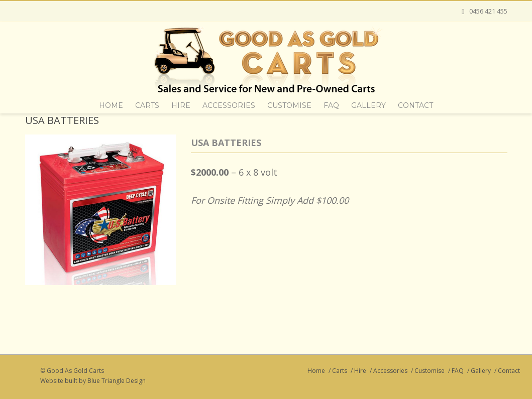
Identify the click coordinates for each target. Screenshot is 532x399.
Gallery (368, 105)
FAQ (331, 105)
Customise (289, 105)
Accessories (229, 105)
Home (111, 105)
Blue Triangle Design (117, 381)
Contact (415, 105)
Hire (181, 105)
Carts (147, 105)
